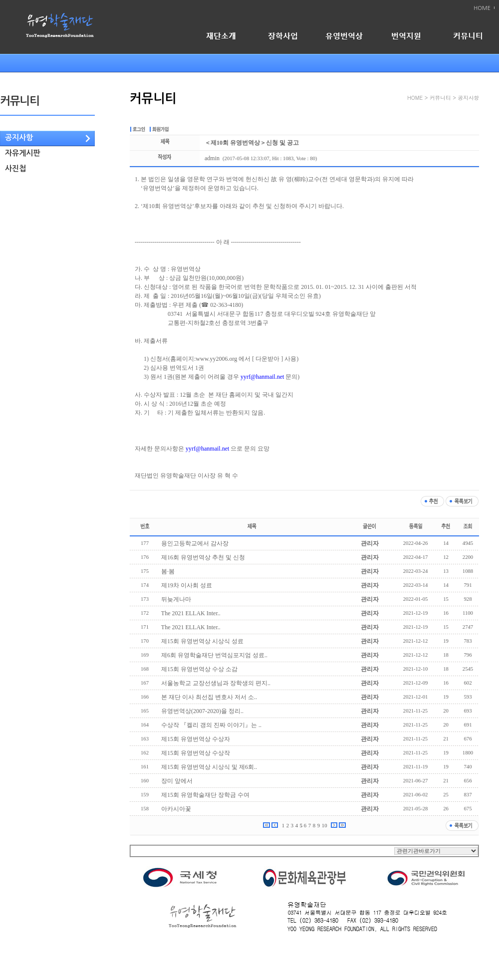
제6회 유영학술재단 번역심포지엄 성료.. (214, 655)
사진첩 (15, 168)
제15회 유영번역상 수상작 (196, 753)
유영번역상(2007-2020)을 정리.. (202, 711)
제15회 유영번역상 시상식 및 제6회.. (209, 767)
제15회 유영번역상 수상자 (196, 739)
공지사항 (19, 137)
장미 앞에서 (177, 781)
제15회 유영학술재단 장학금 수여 (205, 795)
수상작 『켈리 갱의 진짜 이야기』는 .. (211, 725)
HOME (482, 8)
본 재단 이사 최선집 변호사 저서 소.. (209, 697)
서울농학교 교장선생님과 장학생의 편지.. (216, 683)
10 (325, 826)
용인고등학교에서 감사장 (195, 543)
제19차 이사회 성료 (187, 585)
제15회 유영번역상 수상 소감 (199, 669)
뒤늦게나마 (176, 599)
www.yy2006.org (216, 359)
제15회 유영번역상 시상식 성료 (202, 641)
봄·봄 (168, 571)
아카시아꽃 (176, 809)
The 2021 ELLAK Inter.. (191, 613)
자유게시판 (23, 153)
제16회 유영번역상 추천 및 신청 (203, 557)
